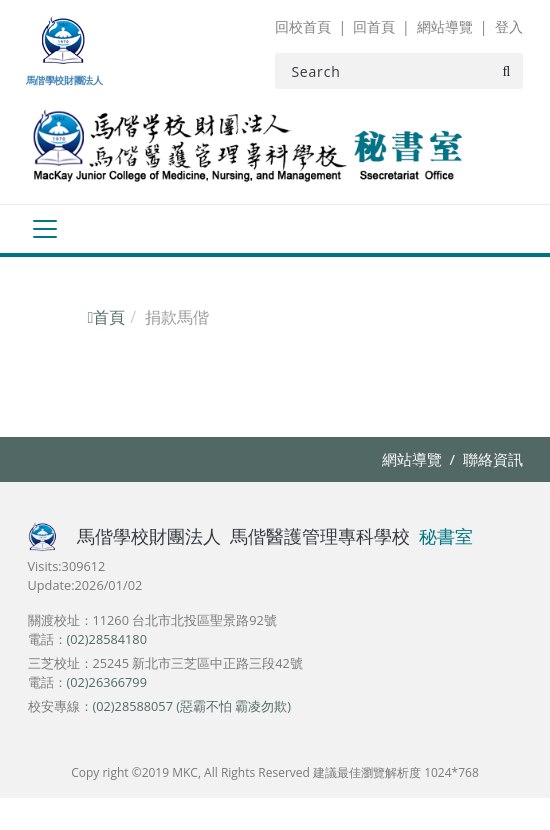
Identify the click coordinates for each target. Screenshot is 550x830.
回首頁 (374, 26)
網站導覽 (445, 26)
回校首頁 (303, 26)
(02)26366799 (107, 682)
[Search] (398, 71)
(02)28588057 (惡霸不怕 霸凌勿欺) (192, 706)
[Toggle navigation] (44, 229)
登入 (509, 26)
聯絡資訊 (493, 459)
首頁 (107, 317)
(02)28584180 (107, 639)
